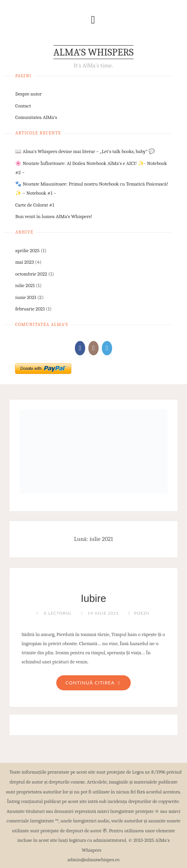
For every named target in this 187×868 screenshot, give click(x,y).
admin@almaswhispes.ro (93, 859)
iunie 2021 (26, 297)
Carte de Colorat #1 (34, 205)
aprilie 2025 (27, 250)
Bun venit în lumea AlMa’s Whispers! (53, 216)
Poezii (142, 613)
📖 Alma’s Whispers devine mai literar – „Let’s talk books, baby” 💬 (85, 151)
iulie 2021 (25, 285)
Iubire (93, 598)
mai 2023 (24, 262)
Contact (23, 106)
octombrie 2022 (31, 274)
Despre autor (28, 94)
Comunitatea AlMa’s (36, 117)
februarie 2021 (30, 309)
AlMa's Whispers (93, 52)
